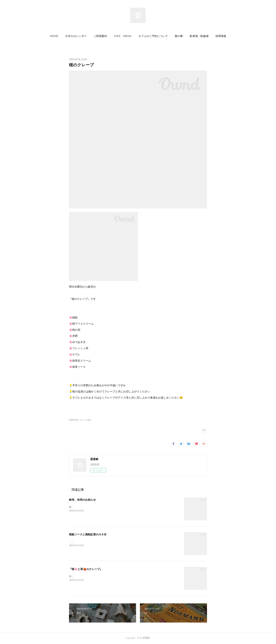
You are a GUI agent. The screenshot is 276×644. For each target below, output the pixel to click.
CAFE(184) (74, 420)
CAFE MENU (123, 36)
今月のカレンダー (76, 36)
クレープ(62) (85, 420)
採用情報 (221, 36)
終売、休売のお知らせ (82, 500)
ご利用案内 (100, 36)
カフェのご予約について (153, 36)
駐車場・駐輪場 (199, 36)
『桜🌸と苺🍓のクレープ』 (86, 569)
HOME (54, 36)
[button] (54, 36)
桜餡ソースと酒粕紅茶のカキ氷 (88, 534)
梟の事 (179, 36)
